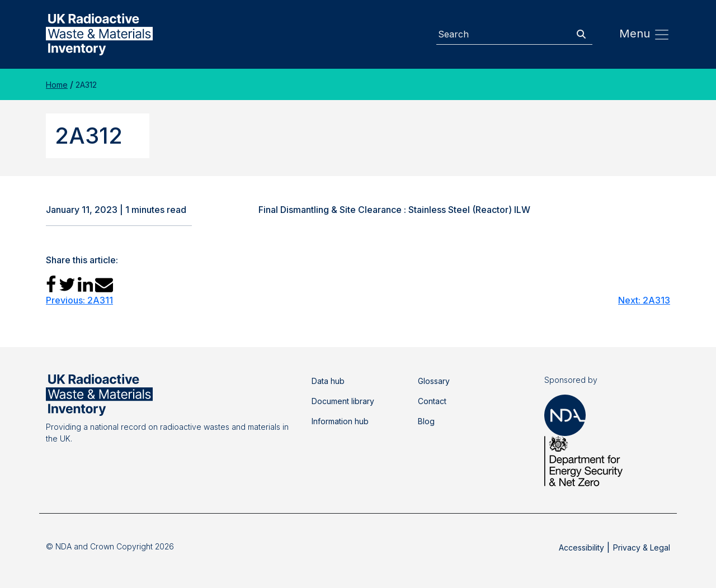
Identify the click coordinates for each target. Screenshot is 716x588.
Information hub (340, 421)
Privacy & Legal (642, 547)
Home (57, 85)
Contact (432, 401)
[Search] (503, 34)
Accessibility (581, 547)
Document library (343, 401)
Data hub (328, 381)
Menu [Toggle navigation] (645, 35)
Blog (426, 421)
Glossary (434, 381)
